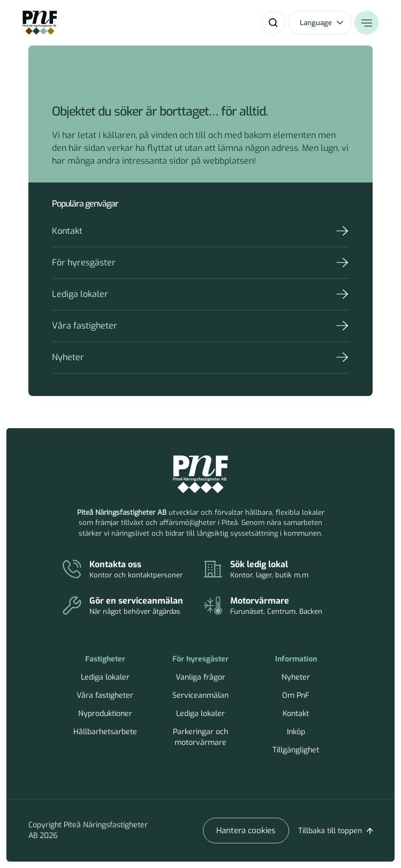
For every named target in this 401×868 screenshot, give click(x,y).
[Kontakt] (133, 570)
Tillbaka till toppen (330, 831)
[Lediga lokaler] (274, 570)
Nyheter (68, 357)
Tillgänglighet (296, 750)
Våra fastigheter (85, 326)
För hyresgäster (84, 262)
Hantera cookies (246, 831)
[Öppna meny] (366, 23)
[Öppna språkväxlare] (320, 23)
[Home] (40, 23)
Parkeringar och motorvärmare (200, 737)
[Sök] (273, 23)
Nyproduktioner (105, 714)
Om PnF (296, 695)
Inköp (296, 732)
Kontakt (67, 231)
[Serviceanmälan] (133, 606)
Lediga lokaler (80, 294)
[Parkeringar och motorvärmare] (274, 606)
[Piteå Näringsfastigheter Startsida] (200, 475)
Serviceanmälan (200, 695)
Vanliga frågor (200, 677)
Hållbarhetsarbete (105, 732)
